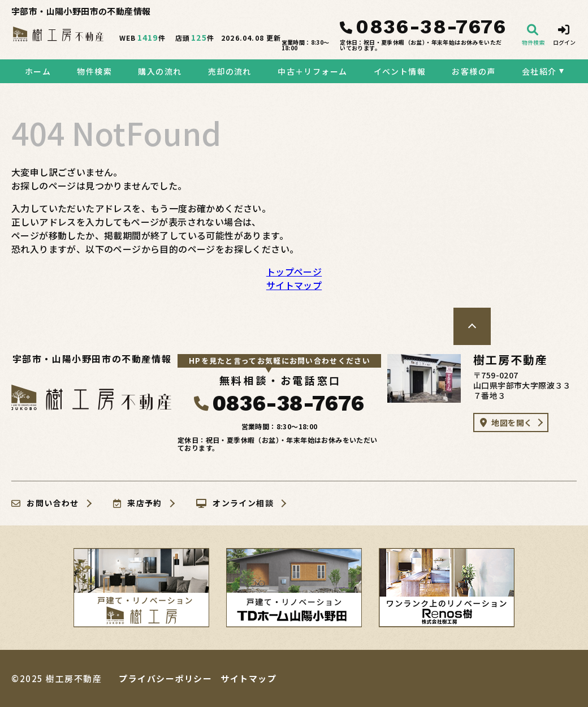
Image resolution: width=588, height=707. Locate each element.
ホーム (38, 71)
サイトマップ (294, 285)
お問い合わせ (45, 503)
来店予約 (138, 503)
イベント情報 (400, 71)
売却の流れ (230, 71)
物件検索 (94, 71)
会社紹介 (539, 71)
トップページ (294, 271)
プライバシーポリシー (165, 678)
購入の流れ (160, 71)
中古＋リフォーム (312, 71)
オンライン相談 (235, 503)
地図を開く (506, 423)
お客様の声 (474, 71)
